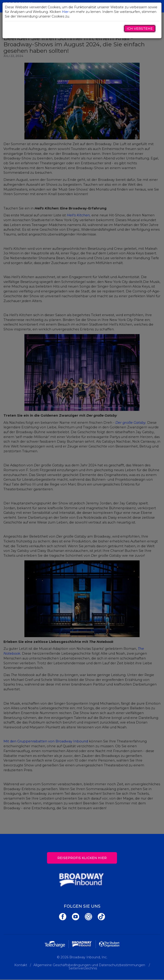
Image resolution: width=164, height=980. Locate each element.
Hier (65, 12)
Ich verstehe (140, 29)
